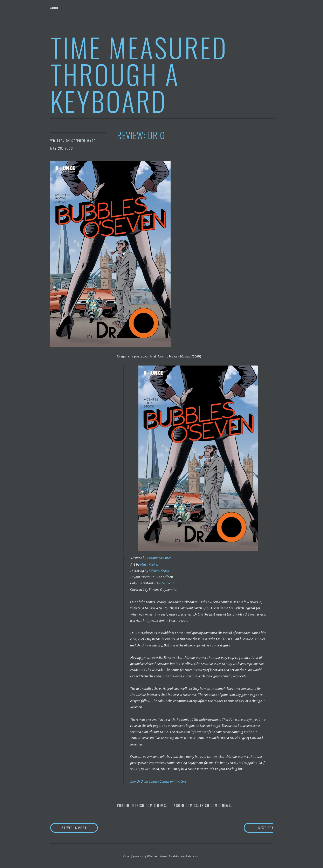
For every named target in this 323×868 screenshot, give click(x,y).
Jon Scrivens (165, 583)
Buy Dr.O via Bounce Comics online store (159, 781)
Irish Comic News (151, 805)
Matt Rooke (149, 564)
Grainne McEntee (159, 558)
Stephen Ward (84, 141)
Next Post (256, 827)
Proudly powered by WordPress (141, 856)
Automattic (192, 856)
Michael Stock (159, 570)
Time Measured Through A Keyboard (139, 74)
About (55, 8)
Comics (192, 805)
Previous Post (80, 827)
